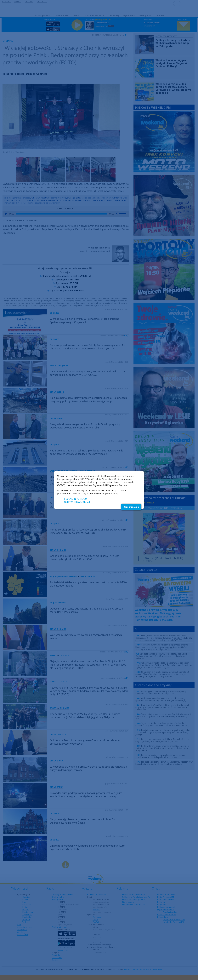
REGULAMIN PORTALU (75, 499)
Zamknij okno (131, 507)
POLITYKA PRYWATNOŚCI (76, 502)
